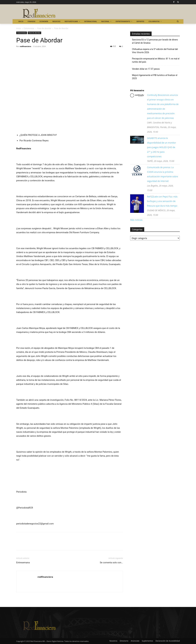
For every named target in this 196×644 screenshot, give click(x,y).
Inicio (19, 28)
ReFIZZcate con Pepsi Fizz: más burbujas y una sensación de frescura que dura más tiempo (162, 201)
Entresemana (23, 563)
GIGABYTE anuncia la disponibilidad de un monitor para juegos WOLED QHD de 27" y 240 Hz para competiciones (161, 147)
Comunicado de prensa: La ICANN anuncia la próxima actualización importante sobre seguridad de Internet (162, 174)
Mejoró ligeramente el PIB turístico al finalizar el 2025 (155, 77)
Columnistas (29, 28)
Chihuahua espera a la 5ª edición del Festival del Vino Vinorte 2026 (155, 51)
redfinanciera (25, 46)
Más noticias (136, 220)
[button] (178, 21)
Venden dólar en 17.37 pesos (146, 69)
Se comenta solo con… (111, 563)
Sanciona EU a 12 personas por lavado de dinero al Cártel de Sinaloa (155, 41)
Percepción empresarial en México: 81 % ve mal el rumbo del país (156, 60)
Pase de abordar (44, 28)
